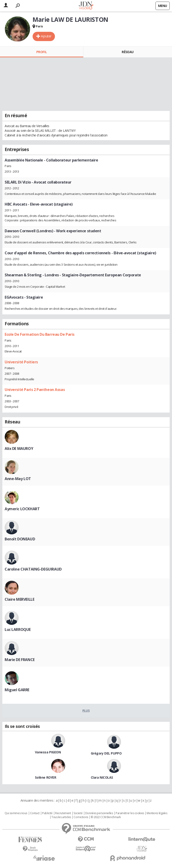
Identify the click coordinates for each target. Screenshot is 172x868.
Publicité (47, 813)
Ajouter (46, 36)
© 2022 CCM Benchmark (106, 817)
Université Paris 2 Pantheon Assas (35, 390)
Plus (86, 710)
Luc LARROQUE (18, 629)
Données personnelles (99, 813)
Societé (78, 813)
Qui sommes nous (16, 813)
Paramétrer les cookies (130, 813)
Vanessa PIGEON (48, 752)
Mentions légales (157, 813)
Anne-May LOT (18, 479)
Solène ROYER (46, 777)
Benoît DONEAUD (20, 539)
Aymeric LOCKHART (22, 509)
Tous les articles (61, 817)
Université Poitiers (21, 362)
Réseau (128, 52)
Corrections (81, 817)
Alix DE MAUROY (19, 449)
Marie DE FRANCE (20, 660)
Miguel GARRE (17, 690)
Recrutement (63, 813)
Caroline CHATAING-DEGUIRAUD (33, 569)
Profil (42, 52)
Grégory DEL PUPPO (106, 753)
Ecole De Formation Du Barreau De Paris (40, 334)
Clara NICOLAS (102, 777)
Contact (35, 813)
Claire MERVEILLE (19, 599)
